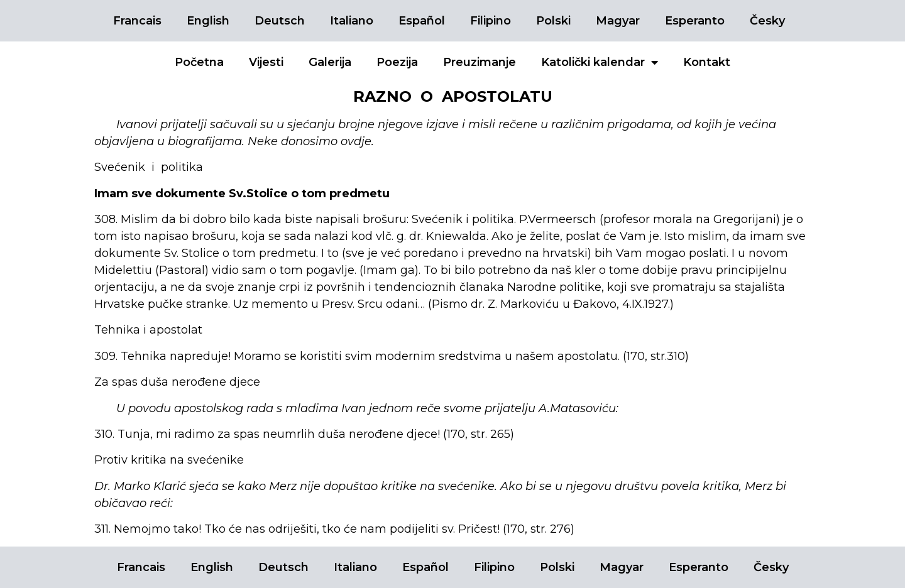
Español (422, 21)
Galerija (330, 62)
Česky (767, 21)
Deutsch (280, 21)
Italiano (352, 21)
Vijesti (266, 62)
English (208, 21)
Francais (137, 21)
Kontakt (707, 62)
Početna (199, 62)
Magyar (618, 21)
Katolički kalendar (600, 62)
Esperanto (695, 21)
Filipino (491, 21)
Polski (553, 21)
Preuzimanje (480, 62)
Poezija (397, 62)
